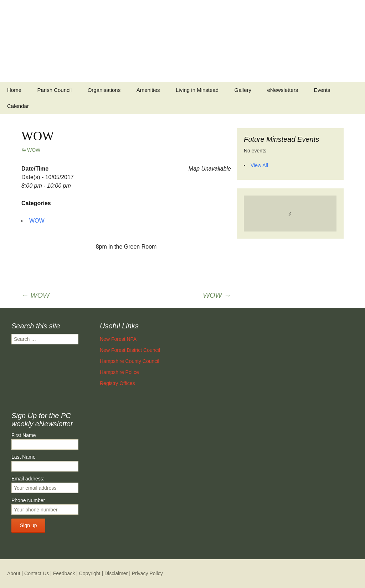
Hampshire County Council (130, 361)
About (14, 573)
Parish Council (54, 90)
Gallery (243, 90)
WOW (34, 150)
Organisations (104, 90)
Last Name (24, 457)
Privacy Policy (147, 573)
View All (259, 165)
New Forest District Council (130, 350)
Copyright (90, 573)
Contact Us (37, 573)
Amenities (148, 90)
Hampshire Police (119, 372)
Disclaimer (116, 573)
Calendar (18, 106)
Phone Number (28, 500)
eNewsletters (282, 90)
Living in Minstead (197, 90)
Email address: (28, 479)
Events (322, 90)
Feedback (64, 573)
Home (14, 90)
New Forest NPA (118, 339)
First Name (24, 435)
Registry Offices (117, 383)
